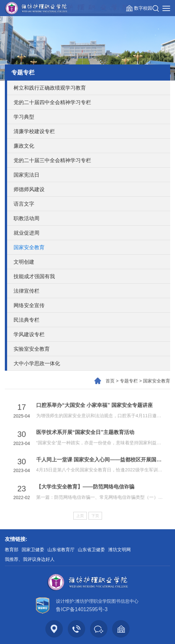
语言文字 (24, 204)
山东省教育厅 (61, 550)
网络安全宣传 (29, 305)
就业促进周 (26, 233)
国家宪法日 (26, 175)
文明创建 (24, 262)
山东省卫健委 (91, 550)
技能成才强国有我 (34, 276)
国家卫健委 (33, 550)
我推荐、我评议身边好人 (30, 559)
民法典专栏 (26, 320)
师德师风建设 (29, 189)
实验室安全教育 (32, 349)
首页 (110, 387)
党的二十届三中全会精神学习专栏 (52, 160)
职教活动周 (26, 218)
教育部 (12, 550)
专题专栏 (129, 387)
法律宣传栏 (26, 291)
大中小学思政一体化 (37, 363)
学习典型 (24, 117)
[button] (156, 8)
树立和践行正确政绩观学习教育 (50, 88)
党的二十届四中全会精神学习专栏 (52, 102)
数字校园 (143, 8)
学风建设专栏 (29, 334)
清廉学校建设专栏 (34, 131)
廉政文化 (24, 146)
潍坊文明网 (119, 550)
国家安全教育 (29, 247)
